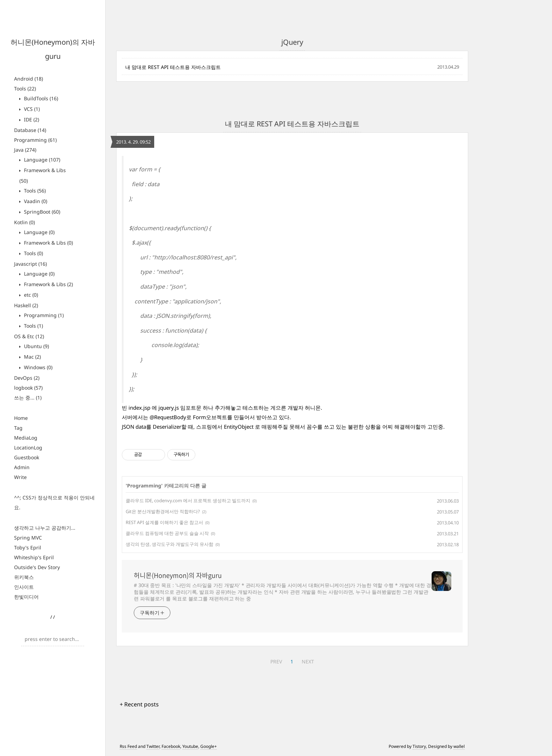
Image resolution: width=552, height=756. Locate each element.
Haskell (26, 305)
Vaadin (35, 201)
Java (25, 150)
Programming (35, 140)
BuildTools (40, 98)
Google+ (209, 746)
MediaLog (26, 438)
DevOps (27, 378)
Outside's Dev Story (37, 567)
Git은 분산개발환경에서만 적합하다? (163, 511)
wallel (459, 746)
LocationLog (28, 448)
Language (41, 160)
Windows (37, 367)
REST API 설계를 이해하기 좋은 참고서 (164, 522)
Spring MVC (28, 538)
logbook (28, 388)
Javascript (30, 264)
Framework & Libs (48, 243)
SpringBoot (41, 212)
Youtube (190, 746)
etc (30, 295)
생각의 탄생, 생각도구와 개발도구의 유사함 (170, 544)
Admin (22, 467)
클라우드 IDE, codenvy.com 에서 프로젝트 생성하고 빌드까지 (188, 500)
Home (21, 418)
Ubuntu (36, 346)
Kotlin (24, 222)
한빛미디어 (26, 597)
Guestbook (27, 457)
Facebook (171, 746)
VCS (31, 109)
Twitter (153, 746)
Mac (32, 357)
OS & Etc (29, 336)
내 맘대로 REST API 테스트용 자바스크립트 (173, 67)
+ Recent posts (139, 704)
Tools (25, 89)
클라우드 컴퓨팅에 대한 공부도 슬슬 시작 (167, 533)
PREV (276, 661)
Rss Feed (128, 746)
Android (29, 79)
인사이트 (24, 587)
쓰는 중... (28, 398)
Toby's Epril (28, 547)
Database (30, 130)
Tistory (419, 746)
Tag (18, 428)
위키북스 (24, 577)
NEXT (308, 661)
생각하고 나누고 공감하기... (45, 528)
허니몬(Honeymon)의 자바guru (178, 575)
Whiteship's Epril (34, 557)
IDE (31, 119)
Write (20, 477)
